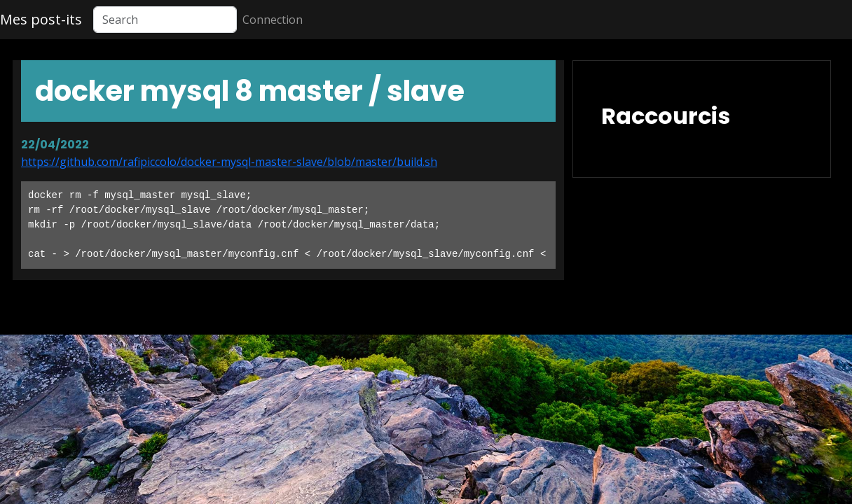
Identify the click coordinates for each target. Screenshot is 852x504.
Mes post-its (41, 19)
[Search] (165, 20)
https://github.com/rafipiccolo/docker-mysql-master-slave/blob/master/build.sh (229, 162)
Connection (273, 20)
